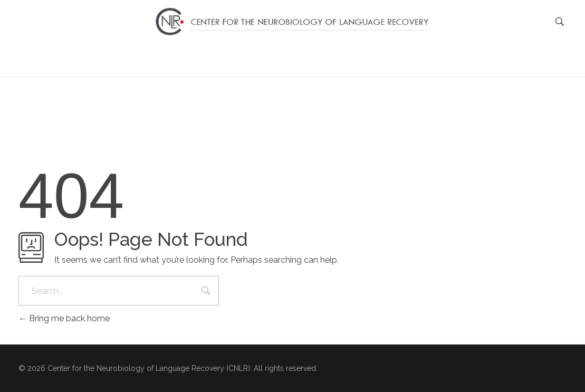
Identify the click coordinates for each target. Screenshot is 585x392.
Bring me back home (64, 318)
